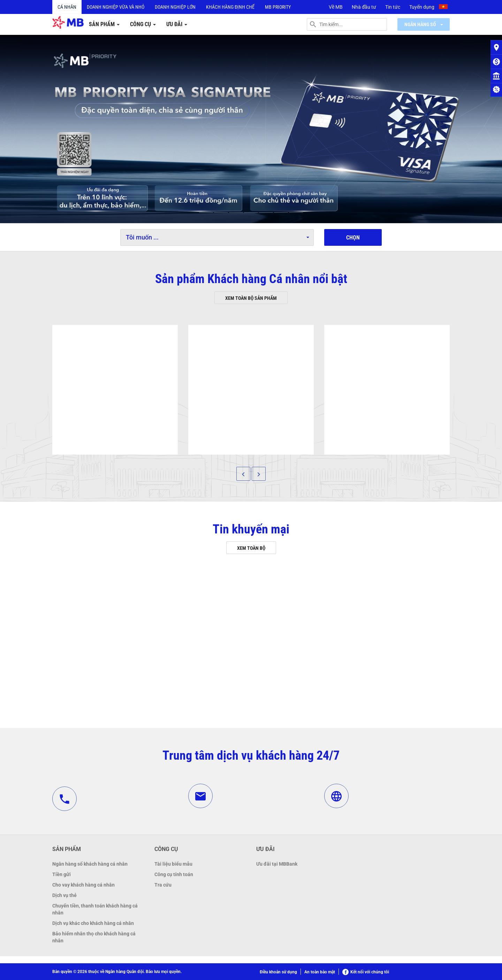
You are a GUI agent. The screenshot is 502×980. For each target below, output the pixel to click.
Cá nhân (67, 7)
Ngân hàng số (424, 24)
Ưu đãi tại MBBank (277, 864)
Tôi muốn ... (218, 237)
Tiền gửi (62, 874)
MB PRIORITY (278, 7)
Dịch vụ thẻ (64, 895)
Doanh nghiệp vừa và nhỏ (116, 7)
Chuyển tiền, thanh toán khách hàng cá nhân (95, 909)
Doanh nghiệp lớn (175, 7)
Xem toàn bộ (251, 548)
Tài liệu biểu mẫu (173, 864)
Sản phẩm (104, 24)
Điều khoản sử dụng (278, 972)
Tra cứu (163, 885)
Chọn (353, 238)
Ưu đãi (177, 24)
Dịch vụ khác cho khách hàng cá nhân (93, 923)
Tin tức (393, 7)
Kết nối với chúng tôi (366, 972)
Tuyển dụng (422, 7)
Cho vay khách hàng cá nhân (83, 885)
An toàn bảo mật (320, 972)
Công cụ (143, 24)
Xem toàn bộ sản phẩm (251, 298)
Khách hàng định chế (230, 7)
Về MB (336, 7)
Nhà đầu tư (364, 7)
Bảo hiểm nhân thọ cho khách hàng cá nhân (94, 937)
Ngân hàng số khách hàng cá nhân (90, 864)
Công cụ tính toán (174, 874)
